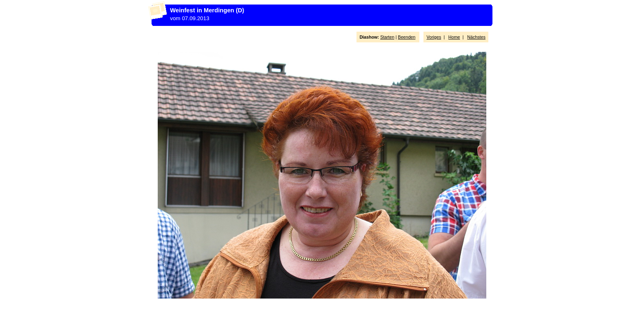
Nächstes (476, 37)
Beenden (407, 37)
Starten (387, 37)
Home (454, 37)
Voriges (434, 37)
